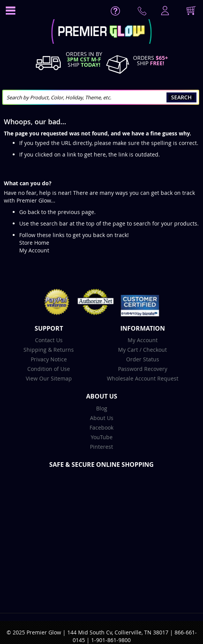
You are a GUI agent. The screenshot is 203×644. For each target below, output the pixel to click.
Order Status (143, 359)
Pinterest (101, 447)
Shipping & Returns (49, 350)
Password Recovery (143, 369)
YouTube (102, 437)
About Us (102, 418)
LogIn (164, 11)
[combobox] (101, 97)
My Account (34, 250)
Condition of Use (49, 369)
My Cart (128, 350)
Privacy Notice (49, 359)
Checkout (155, 350)
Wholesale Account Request (143, 378)
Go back (29, 212)
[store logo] (101, 32)
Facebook (101, 427)
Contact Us (49, 340)
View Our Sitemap (49, 378)
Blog (102, 408)
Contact (143, 13)
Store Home (34, 243)
